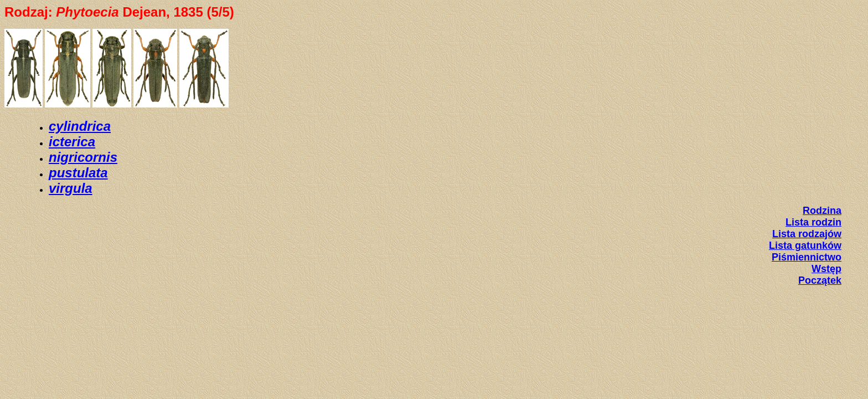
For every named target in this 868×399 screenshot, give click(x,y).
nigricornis (83, 157)
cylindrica (80, 126)
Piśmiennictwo (807, 257)
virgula (71, 188)
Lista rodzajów (807, 234)
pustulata (78, 173)
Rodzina (822, 211)
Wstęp (826, 269)
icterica (72, 142)
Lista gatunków (805, 245)
